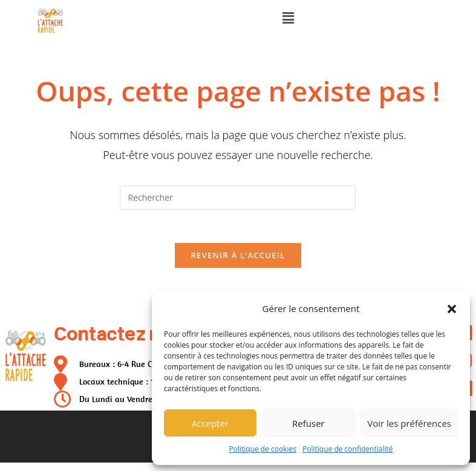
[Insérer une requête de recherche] (238, 198)
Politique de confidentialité (347, 449)
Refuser (308, 423)
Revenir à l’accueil (238, 259)
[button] (452, 309)
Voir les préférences (409, 423)
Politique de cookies (263, 449)
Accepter (210, 423)
